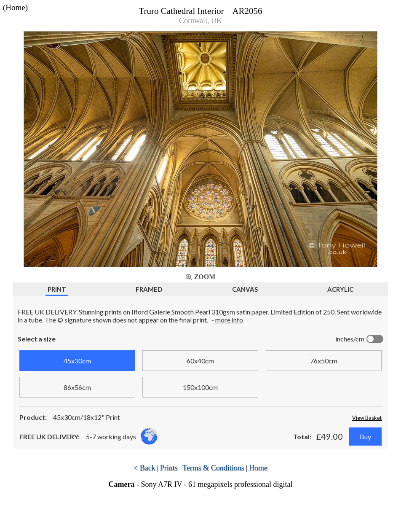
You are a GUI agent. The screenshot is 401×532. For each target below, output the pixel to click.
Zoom (205, 277)
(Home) (15, 7)
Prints (169, 468)
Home (258, 468)
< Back (144, 468)
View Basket (367, 418)
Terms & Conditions (213, 468)
